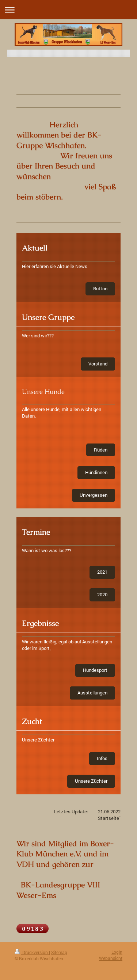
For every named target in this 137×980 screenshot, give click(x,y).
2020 (102, 594)
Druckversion (32, 952)
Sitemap (59, 952)
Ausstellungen (92, 693)
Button (100, 288)
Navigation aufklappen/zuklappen (68, 10)
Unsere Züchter (91, 781)
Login (117, 952)
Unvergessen (94, 495)
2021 (102, 572)
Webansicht (111, 958)
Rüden (101, 450)
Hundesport (95, 670)
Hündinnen (96, 472)
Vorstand (98, 364)
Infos (102, 758)
